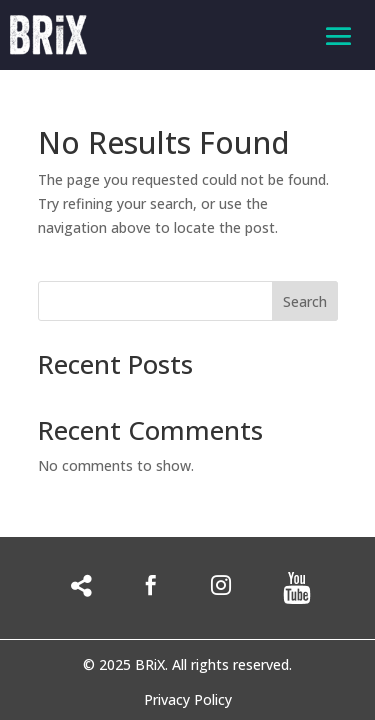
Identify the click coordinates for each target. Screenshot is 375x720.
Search (305, 301)
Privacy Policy (188, 701)
